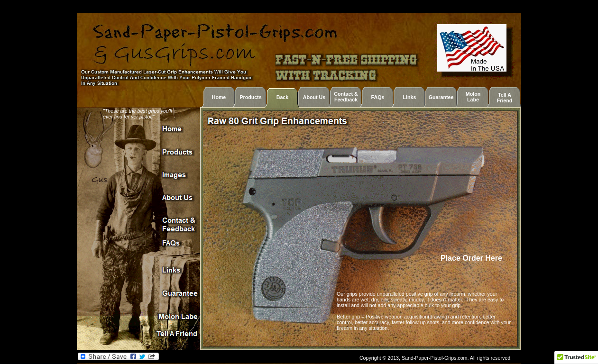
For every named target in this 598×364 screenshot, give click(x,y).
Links (410, 97)
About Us (314, 97)
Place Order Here (472, 258)
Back (282, 97)
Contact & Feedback (346, 97)
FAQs (378, 97)
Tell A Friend (505, 98)
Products (250, 97)
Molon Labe (473, 97)
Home (219, 97)
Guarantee (441, 97)
